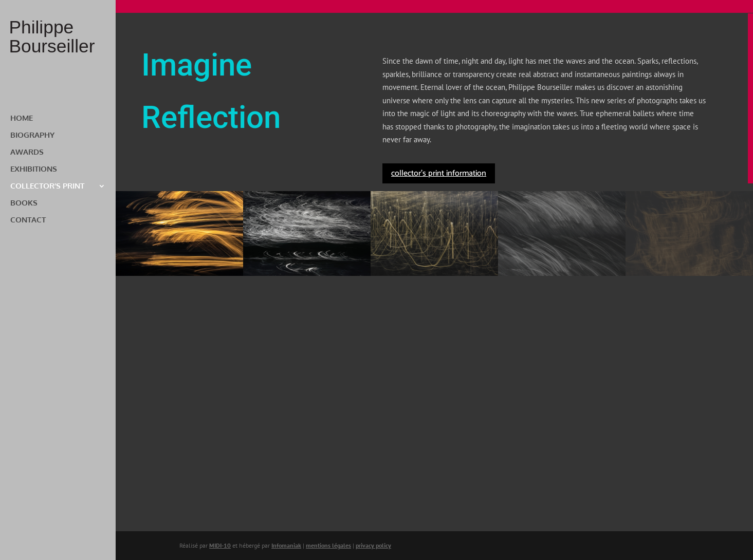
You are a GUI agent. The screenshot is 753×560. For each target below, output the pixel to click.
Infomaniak (286, 545)
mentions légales (328, 545)
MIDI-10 (220, 545)
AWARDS (27, 153)
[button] (179, 234)
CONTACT (28, 220)
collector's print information (439, 173)
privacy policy (373, 545)
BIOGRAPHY (32, 136)
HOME (22, 119)
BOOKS (24, 203)
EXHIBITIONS (34, 170)
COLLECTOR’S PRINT (47, 186)
